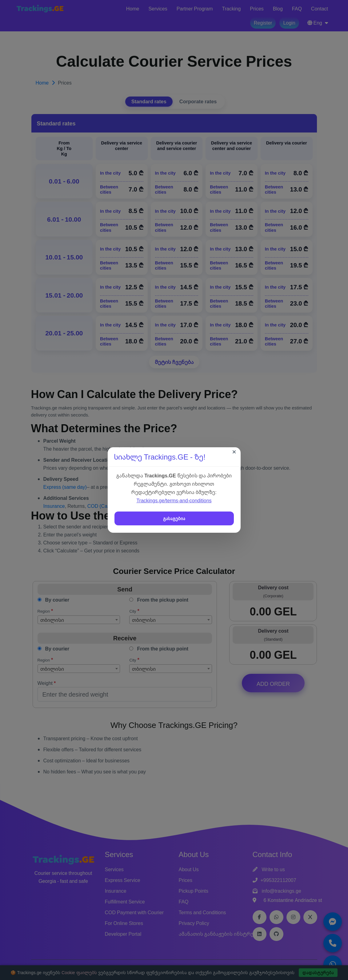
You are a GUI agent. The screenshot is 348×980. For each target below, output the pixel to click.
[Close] (234, 452)
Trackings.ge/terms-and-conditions (174, 500)
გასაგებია (174, 518)
